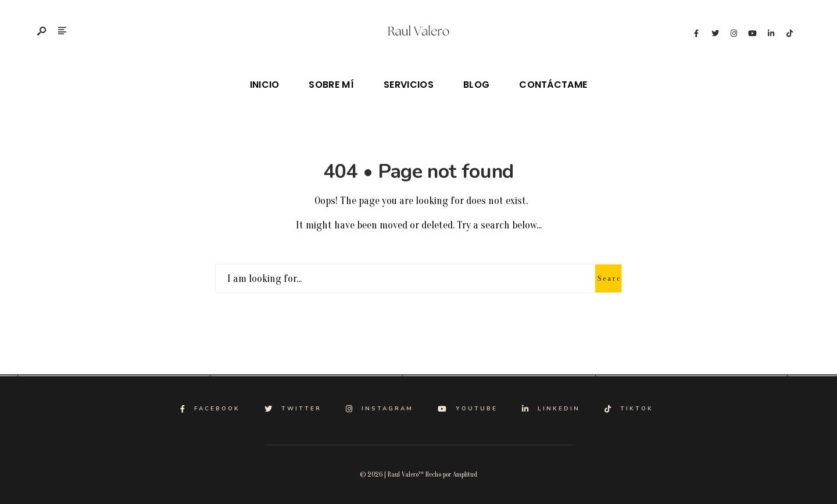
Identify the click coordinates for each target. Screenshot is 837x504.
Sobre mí (331, 85)
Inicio (265, 85)
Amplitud (465, 474)
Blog (476, 85)
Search (609, 278)
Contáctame (553, 85)
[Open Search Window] (42, 32)
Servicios (409, 85)
